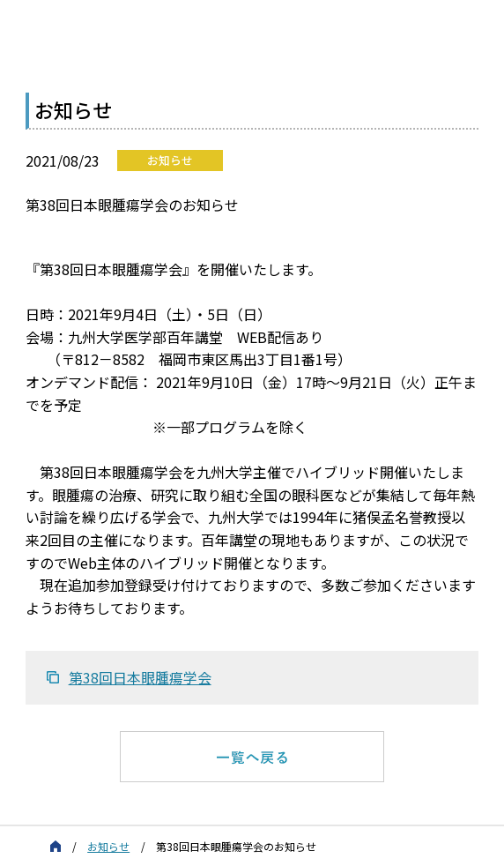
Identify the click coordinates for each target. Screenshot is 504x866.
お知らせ (108, 846)
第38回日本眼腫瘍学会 (140, 677)
